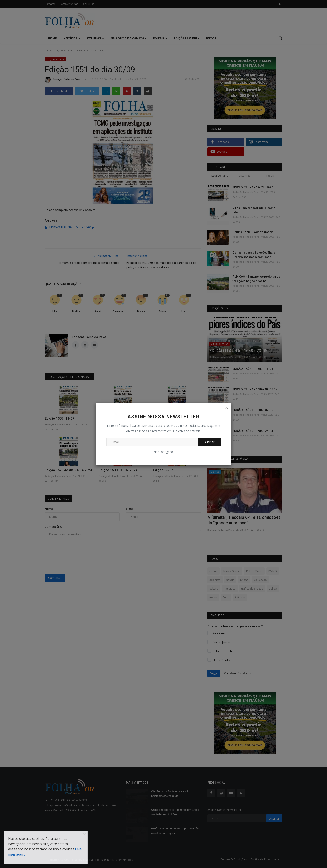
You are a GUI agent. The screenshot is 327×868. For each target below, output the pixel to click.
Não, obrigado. (164, 452)
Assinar (209, 442)
